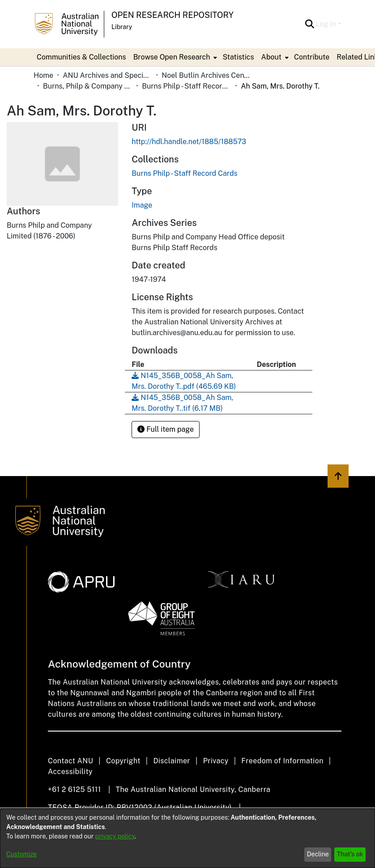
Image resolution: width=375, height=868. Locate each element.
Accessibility (70, 772)
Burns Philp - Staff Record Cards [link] (187, 86)
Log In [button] (327, 24)
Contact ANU (70, 761)
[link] (184, 173)
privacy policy (115, 836)
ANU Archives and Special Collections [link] (107, 75)
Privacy (216, 761)
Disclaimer (172, 761)
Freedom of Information (282, 761)
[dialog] (187, 838)
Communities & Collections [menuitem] (81, 57)
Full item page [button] (166, 429)
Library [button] (122, 27)
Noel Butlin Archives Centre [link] (206, 75)
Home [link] (43, 75)
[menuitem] (175, 57)
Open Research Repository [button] (173, 15)
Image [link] (142, 205)
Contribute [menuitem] (312, 57)
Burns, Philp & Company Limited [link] (88, 86)
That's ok (350, 854)
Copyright (123, 761)
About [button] (271, 57)
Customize (21, 854)
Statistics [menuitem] (238, 57)
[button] (310, 24)
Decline (318, 854)
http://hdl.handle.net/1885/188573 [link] (189, 142)
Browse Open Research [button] (172, 57)
